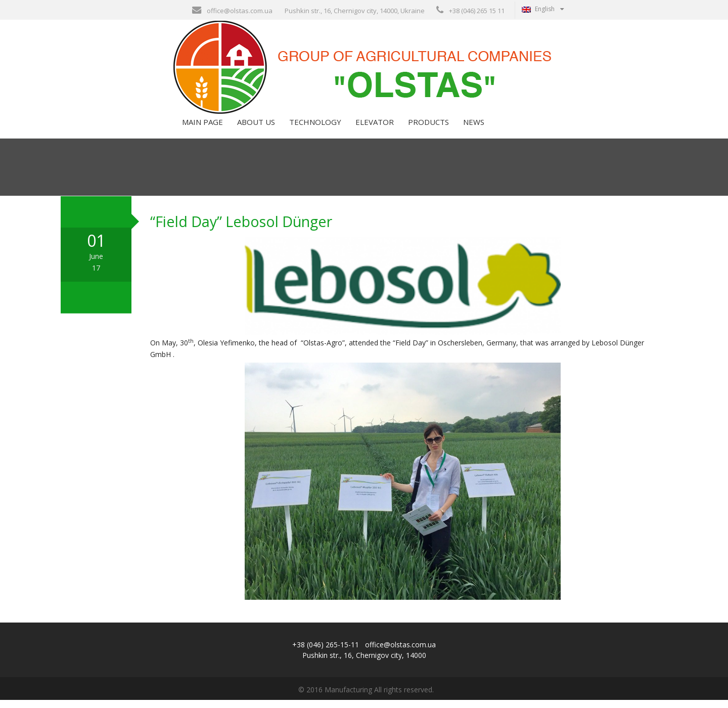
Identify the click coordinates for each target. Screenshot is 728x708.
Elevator (374, 130)
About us (255, 130)
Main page (201, 130)
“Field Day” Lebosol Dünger (241, 230)
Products (427, 130)
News (473, 130)
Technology (314, 130)
